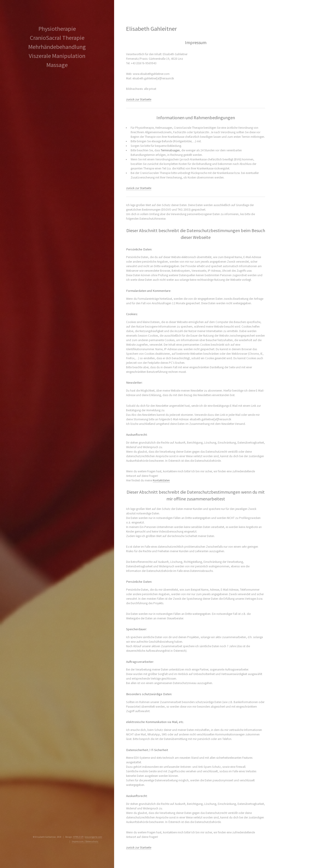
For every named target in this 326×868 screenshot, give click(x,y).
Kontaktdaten (161, 480)
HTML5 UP (78, 837)
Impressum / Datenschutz (85, 841)
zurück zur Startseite (139, 99)
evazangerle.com (94, 837)
